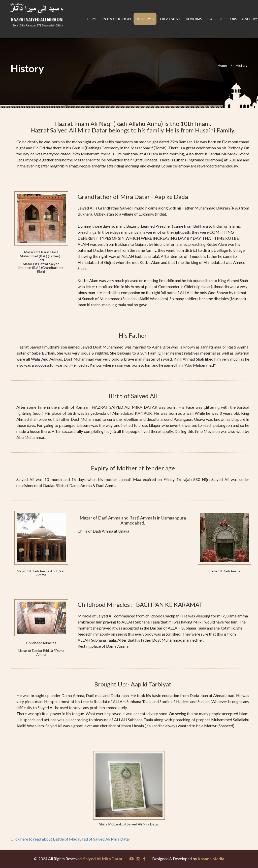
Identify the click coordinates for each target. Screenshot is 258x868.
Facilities (216, 19)
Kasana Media (211, 859)
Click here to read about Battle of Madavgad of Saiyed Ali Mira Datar (70, 839)
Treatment (170, 19)
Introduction (117, 19)
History (242, 65)
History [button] (145, 19)
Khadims (194, 19)
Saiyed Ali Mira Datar (103, 859)
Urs (234, 19)
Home (92, 19)
